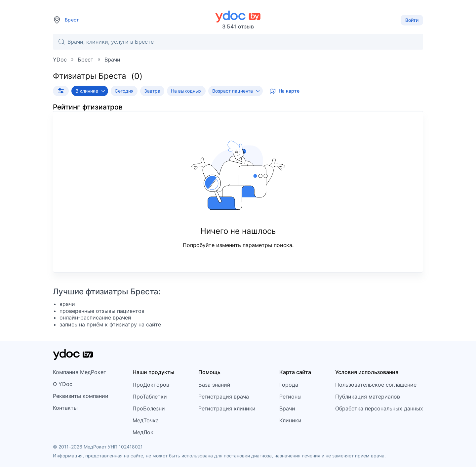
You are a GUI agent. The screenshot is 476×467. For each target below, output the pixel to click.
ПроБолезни (149, 408)
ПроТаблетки (150, 397)
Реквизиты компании (81, 396)
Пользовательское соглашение (376, 385)
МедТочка (146, 420)
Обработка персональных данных (379, 408)
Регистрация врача (224, 397)
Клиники (290, 420)
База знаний (214, 385)
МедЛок (143, 432)
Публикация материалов (368, 397)
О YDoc (63, 384)
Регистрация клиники (227, 408)
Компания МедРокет (80, 372)
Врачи (287, 408)
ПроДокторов (151, 385)
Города (289, 385)
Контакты (65, 408)
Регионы (290, 397)
